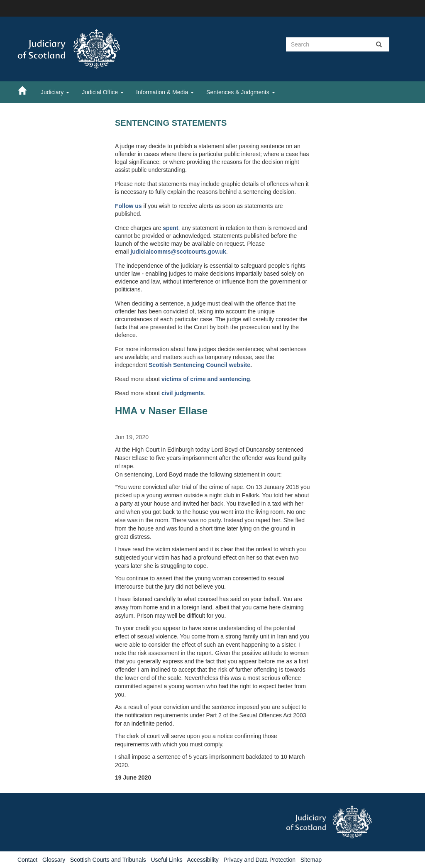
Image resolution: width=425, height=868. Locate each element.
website (240, 365)
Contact (27, 860)
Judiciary (55, 92)
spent (170, 228)
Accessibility (203, 860)
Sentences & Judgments (241, 92)
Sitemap (311, 860)
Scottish (161, 365)
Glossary (54, 860)
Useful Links (166, 860)
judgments (189, 393)
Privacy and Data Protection (259, 860)
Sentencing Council (201, 365)
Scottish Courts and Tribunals (108, 860)
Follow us (128, 206)
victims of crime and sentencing (206, 379)
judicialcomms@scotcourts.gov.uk (178, 252)
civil (168, 393)
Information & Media (165, 92)
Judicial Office (103, 92)
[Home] (26, 90)
